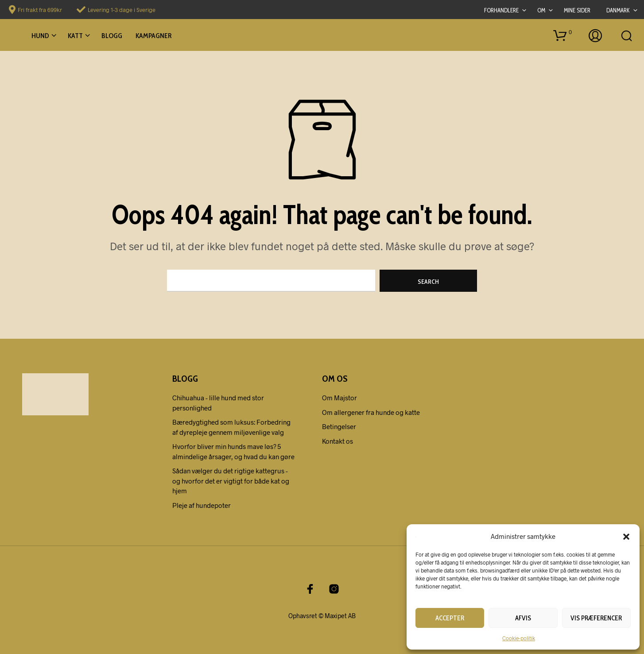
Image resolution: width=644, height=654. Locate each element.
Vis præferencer (596, 618)
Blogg (112, 36)
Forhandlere (501, 10)
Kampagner (153, 36)
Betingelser (339, 426)
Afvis (523, 618)
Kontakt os (338, 441)
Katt (75, 36)
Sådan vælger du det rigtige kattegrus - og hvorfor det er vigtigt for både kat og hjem (231, 481)
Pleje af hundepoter (202, 505)
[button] (626, 536)
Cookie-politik (519, 638)
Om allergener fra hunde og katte (371, 412)
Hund (40, 36)
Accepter (450, 618)
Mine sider (577, 10)
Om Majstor (339, 398)
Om (541, 10)
